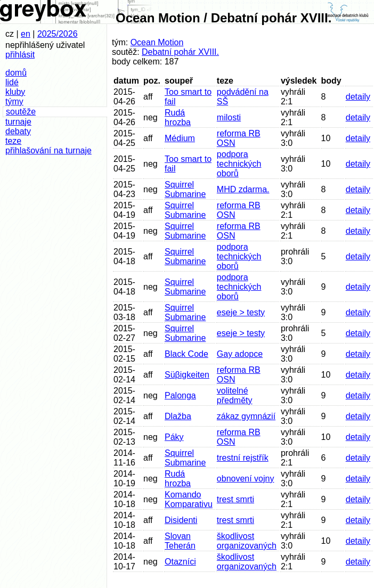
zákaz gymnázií (246, 416)
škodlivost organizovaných (247, 541)
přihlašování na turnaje (48, 150)
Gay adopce (240, 354)
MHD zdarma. (243, 189)
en (26, 34)
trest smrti (235, 499)
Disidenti (181, 520)
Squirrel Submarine (185, 189)
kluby (15, 92)
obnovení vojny (246, 479)
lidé (12, 82)
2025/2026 (58, 34)
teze (13, 141)
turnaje (18, 122)
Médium (180, 138)
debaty (18, 131)
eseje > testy (241, 312)
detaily (358, 97)
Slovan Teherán (180, 541)
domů (16, 73)
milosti (229, 117)
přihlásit (20, 55)
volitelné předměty (235, 395)
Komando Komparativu (189, 499)
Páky (174, 437)
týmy (14, 101)
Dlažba (178, 416)
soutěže (21, 112)
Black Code (186, 354)
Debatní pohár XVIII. (180, 52)
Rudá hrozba (178, 117)
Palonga (180, 395)
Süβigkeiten (187, 375)
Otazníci (180, 562)
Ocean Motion (157, 42)
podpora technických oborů (239, 164)
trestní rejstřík (243, 458)
